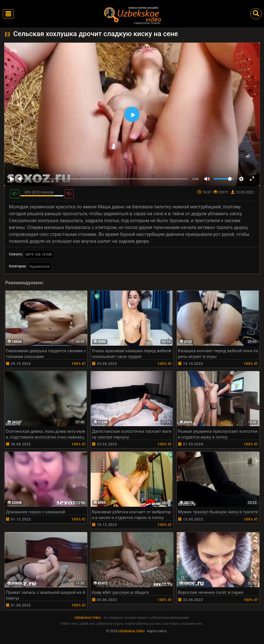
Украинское (39, 266)
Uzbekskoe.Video (88, 618)
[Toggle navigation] (8, 14)
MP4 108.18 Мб (39, 254)
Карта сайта (157, 631)
